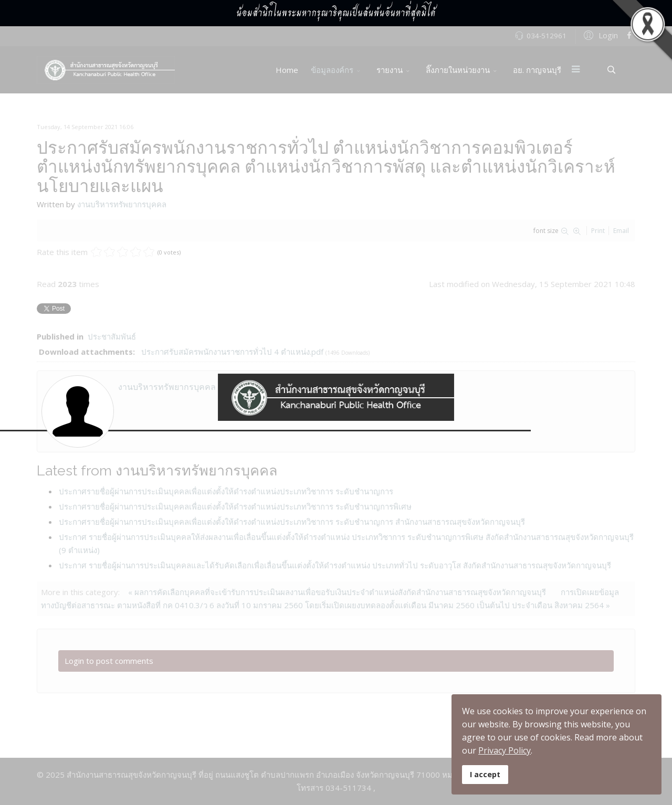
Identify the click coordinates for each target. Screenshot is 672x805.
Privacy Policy (505, 750)
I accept (485, 774)
